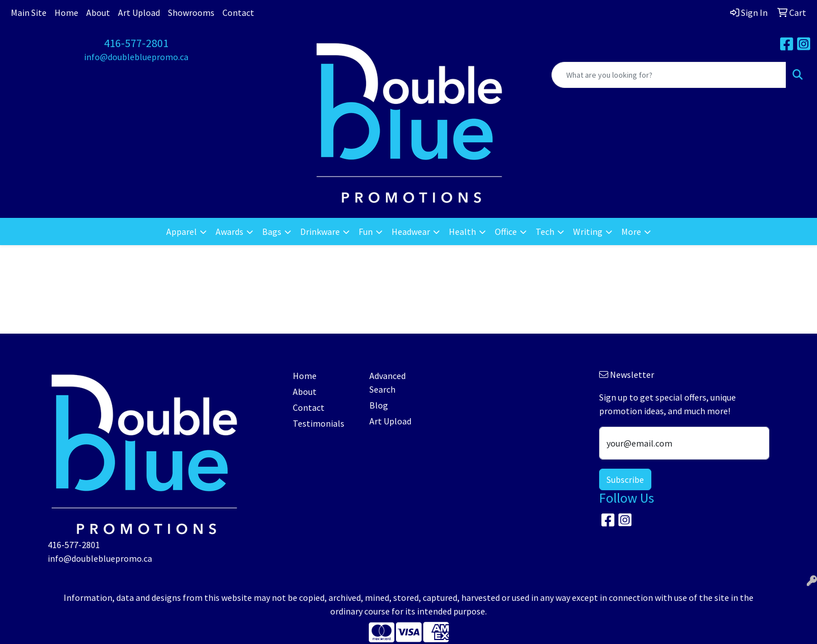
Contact (238, 12)
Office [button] (506, 231)
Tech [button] (545, 231)
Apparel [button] (182, 231)
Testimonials (319, 423)
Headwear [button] (411, 231)
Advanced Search (388, 382)
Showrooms (191, 12)
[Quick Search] (669, 75)
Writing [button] (588, 231)
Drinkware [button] (320, 231)
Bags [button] (272, 231)
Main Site (29, 12)
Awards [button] (229, 231)
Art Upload (139, 12)
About (98, 12)
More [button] (631, 231)
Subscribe (625, 479)
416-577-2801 (136, 43)
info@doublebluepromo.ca (136, 57)
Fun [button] (366, 231)
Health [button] (462, 231)
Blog (379, 405)
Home (66, 12)
